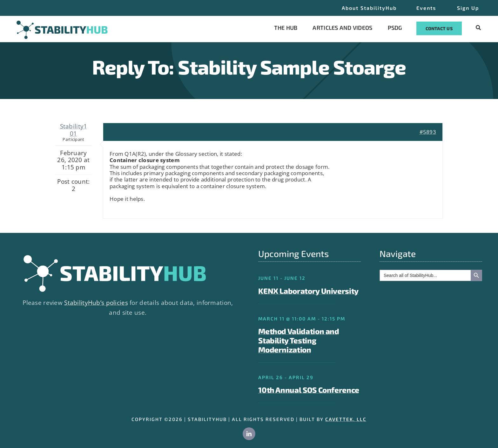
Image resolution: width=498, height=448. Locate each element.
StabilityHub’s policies (96, 303)
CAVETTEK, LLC (346, 419)
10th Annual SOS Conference (309, 390)
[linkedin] (249, 434)
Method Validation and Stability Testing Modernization (299, 340)
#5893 (428, 132)
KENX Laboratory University (308, 291)
